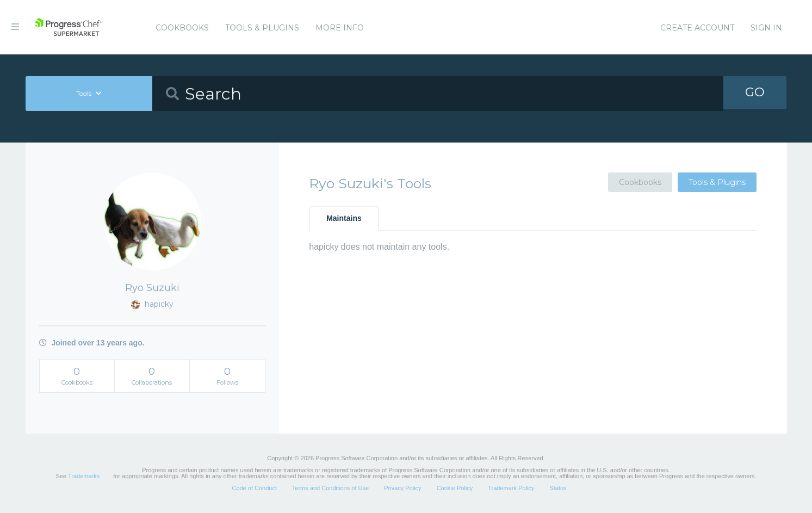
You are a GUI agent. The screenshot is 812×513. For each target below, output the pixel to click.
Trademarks (84, 476)
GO (755, 93)
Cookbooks (182, 28)
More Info (340, 28)
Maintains (344, 218)
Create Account (697, 28)
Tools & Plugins (262, 28)
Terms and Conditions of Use (330, 488)
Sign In (766, 28)
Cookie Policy (455, 488)
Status (558, 488)
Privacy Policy (402, 488)
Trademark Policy (511, 488)
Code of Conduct (254, 488)
